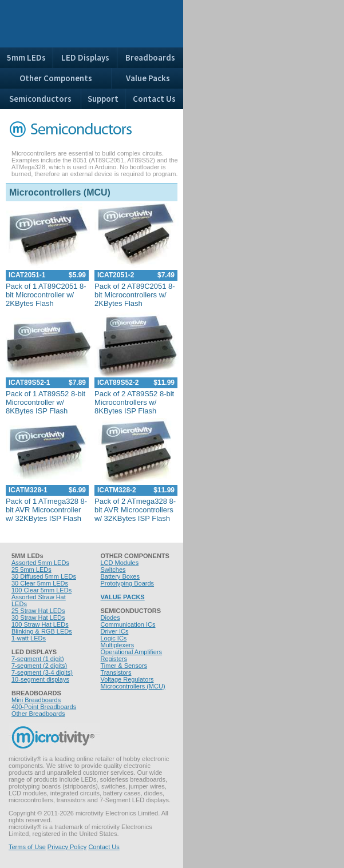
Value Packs (148, 78)
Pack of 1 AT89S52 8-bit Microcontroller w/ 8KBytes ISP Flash (46, 402)
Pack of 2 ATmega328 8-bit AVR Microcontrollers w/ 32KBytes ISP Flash (135, 510)
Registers (114, 659)
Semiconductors (40, 99)
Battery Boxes (120, 576)
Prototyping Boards (128, 583)
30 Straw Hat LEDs (38, 618)
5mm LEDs (26, 57)
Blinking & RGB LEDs (42, 631)
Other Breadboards (38, 714)
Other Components (56, 78)
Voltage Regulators (127, 679)
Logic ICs (114, 638)
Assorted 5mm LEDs (40, 563)
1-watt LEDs (29, 638)
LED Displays (85, 57)
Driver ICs (115, 631)
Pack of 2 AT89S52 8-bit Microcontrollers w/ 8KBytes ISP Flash (134, 402)
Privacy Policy (67, 847)
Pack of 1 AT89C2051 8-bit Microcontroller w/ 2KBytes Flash (46, 295)
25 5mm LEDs (31, 570)
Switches (113, 570)
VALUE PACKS (123, 597)
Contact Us (154, 99)
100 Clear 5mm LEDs (41, 590)
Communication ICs (128, 624)
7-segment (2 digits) (39, 666)
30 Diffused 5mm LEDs (44, 576)
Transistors (116, 672)
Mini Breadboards (36, 700)
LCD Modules (120, 563)
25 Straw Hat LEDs (38, 611)
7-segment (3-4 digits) (42, 672)
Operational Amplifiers (132, 652)
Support (103, 99)
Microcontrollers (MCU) (133, 686)
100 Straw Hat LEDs (40, 624)
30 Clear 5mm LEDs (40, 583)
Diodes (110, 618)
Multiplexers (118, 645)
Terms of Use (27, 847)
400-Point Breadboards (44, 707)
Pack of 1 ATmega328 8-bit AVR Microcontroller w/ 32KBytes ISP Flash (46, 510)
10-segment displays (40, 679)
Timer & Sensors (124, 666)
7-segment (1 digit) (38, 659)
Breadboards (150, 57)
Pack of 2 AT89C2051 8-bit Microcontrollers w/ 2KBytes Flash (135, 295)
